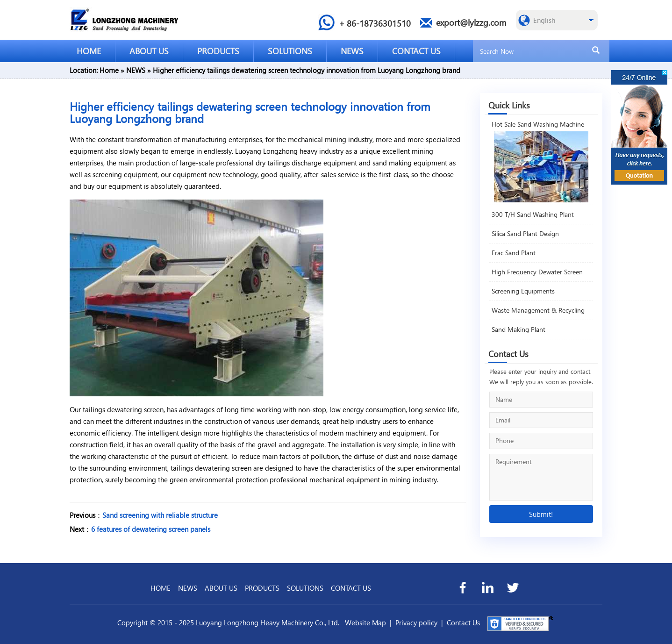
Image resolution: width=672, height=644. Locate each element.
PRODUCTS (218, 51)
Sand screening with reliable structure (160, 515)
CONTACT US (416, 51)
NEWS (352, 51)
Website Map (365, 623)
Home (109, 70)
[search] (596, 50)
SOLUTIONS (290, 51)
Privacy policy (416, 623)
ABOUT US (149, 51)
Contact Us (463, 623)
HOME (89, 51)
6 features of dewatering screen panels (151, 529)
